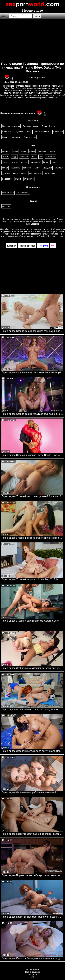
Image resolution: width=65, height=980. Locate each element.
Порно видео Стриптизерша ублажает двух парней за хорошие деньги (32, 414)
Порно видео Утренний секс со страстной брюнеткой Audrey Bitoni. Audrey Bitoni (32, 538)
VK (32, 977)
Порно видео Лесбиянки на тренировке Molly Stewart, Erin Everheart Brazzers (32, 710)
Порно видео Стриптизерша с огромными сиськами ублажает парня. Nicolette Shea (32, 372)
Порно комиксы (33, 972)
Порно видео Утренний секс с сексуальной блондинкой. (32, 496)
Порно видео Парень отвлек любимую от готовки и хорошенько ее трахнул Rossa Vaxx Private (32, 875)
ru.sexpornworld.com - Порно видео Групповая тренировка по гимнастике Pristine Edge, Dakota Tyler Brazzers (32, 221)
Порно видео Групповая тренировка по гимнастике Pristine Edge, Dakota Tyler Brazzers (33, 67)
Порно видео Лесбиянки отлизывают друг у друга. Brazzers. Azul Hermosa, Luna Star (32, 751)
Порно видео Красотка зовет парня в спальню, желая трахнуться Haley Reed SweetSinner (32, 834)
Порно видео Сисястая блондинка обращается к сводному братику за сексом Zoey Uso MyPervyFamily (32, 958)
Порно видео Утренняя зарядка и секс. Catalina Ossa (30, 621)
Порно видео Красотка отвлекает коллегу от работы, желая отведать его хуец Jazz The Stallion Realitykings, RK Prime (32, 917)
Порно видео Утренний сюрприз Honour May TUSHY (30, 579)
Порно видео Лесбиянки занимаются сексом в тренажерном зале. (32, 668)
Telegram (33, 975)
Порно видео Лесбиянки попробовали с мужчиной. (29, 792)
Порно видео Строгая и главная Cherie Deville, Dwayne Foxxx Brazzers (32, 455)
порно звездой (57, 236)
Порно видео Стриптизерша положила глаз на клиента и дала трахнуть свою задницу (32, 331)
